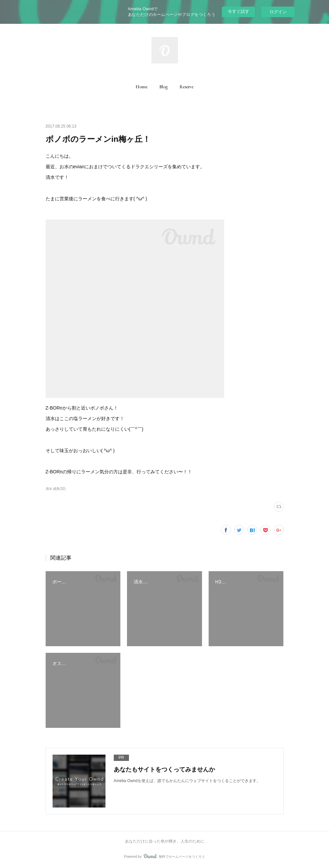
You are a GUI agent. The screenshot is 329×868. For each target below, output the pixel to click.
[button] (142, 87)
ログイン (278, 12)
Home (142, 87)
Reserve (186, 87)
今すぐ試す (239, 11)
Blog (164, 87)
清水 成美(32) (56, 489)
